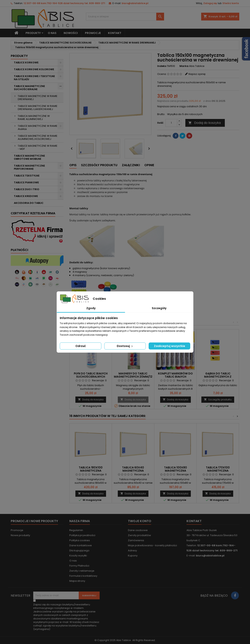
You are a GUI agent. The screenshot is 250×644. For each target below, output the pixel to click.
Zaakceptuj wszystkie (170, 346)
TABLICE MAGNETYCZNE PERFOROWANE (29, 167)
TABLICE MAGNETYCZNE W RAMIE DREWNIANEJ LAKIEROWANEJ (38, 108)
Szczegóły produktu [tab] (99, 165)
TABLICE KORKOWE (26, 63)
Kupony (133, 556)
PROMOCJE (93, 33)
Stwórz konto (231, 3)
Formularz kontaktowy (83, 576)
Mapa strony (77, 581)
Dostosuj (125, 346)
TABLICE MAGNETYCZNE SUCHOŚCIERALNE (29, 88)
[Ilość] (171, 123)
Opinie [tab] (149, 165)
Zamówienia (136, 540)
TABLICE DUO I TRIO (27, 189)
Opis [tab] (73, 165)
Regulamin (76, 530)
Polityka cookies (80, 540)
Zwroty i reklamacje (82, 571)
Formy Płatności (79, 566)
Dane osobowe (138, 530)
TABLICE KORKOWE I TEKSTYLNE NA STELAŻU (34, 78)
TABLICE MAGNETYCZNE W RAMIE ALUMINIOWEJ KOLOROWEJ (38, 137)
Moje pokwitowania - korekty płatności (152, 545)
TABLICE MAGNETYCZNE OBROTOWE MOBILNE (29, 157)
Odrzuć (81, 346)
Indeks (162, 66)
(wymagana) (66, 617)
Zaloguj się (210, 3)
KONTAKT (115, 33)
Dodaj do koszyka (204, 123)
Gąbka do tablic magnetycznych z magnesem (218, 377)
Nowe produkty (20, 535)
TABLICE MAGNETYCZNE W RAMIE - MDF (38, 147)
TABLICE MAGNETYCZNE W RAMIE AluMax (38, 127)
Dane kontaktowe (81, 545)
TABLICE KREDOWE (26, 196)
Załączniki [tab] (131, 165)
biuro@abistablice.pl (135, 3)
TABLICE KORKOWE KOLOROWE (34, 69)
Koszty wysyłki (78, 556)
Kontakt (194, 521)
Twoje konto (140, 521)
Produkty (33, 33)
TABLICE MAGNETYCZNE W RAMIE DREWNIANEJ (38, 98)
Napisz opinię (197, 74)
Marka (184, 66)
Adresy (132, 550)
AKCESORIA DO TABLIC (29, 203)
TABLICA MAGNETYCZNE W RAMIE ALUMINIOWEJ (34, 118)
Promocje (17, 530)
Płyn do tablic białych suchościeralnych (91, 375)
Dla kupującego (79, 550)
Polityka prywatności (82, 535)
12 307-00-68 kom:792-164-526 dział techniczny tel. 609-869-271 (64, 3)
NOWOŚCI (71, 33)
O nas (52, 33)
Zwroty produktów (139, 535)
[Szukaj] (125, 17)
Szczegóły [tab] (159, 308)
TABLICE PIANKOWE (26, 182)
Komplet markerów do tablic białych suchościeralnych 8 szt (175, 377)
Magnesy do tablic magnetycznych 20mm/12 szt (133, 377)
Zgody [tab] (91, 308)
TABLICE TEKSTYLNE (27, 176)
